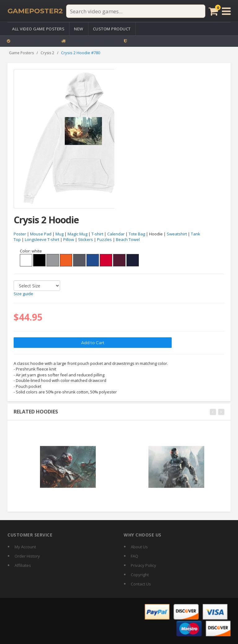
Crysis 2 (47, 53)
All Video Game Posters (38, 29)
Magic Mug (77, 234)
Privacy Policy (143, 565)
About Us (139, 547)
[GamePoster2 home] (35, 11)
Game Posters (21, 53)
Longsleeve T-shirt (42, 240)
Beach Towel (128, 240)
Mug (59, 234)
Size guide (23, 294)
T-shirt (97, 234)
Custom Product (112, 29)
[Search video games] (136, 11)
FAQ (134, 556)
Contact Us (141, 584)
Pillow (69, 240)
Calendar (116, 234)
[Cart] (213, 11)
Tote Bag (137, 234)
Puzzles (104, 240)
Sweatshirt (177, 234)
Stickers (86, 240)
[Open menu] (226, 11)
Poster (20, 234)
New (79, 29)
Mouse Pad (41, 234)
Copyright (140, 575)
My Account (25, 547)
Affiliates (23, 565)
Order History (27, 556)
